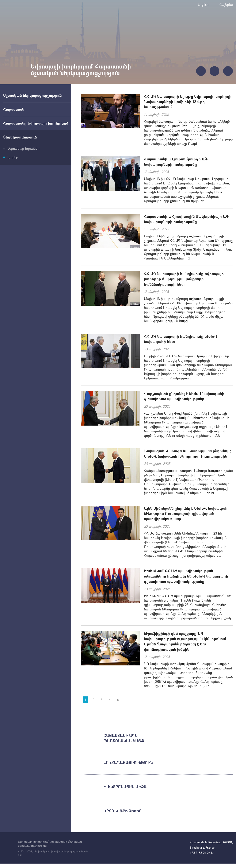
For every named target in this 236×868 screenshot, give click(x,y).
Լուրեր (13, 157)
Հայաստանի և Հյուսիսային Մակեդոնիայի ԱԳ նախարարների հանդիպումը (186, 219)
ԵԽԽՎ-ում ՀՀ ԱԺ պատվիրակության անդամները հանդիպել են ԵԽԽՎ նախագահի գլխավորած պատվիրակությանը (186, 576)
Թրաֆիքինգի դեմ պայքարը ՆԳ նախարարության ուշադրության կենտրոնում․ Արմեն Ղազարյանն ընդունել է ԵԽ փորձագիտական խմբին (186, 641)
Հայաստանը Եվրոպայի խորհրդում (36, 123)
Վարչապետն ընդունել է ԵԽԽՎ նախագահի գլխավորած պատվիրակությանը (184, 396)
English (203, 4)
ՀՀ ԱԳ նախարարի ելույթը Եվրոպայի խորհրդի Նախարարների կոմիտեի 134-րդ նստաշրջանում (188, 102)
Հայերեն (226, 4)
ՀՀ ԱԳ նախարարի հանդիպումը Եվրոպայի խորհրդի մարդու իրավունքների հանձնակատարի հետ (184, 279)
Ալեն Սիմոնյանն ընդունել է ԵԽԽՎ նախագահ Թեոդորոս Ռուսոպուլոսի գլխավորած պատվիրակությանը (186, 513)
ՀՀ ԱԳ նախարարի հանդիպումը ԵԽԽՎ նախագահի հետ (181, 339)
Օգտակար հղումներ (23, 148)
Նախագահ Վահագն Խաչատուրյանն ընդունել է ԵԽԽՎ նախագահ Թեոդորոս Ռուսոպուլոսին (188, 453)
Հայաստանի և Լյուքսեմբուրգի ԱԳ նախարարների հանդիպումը (176, 162)
